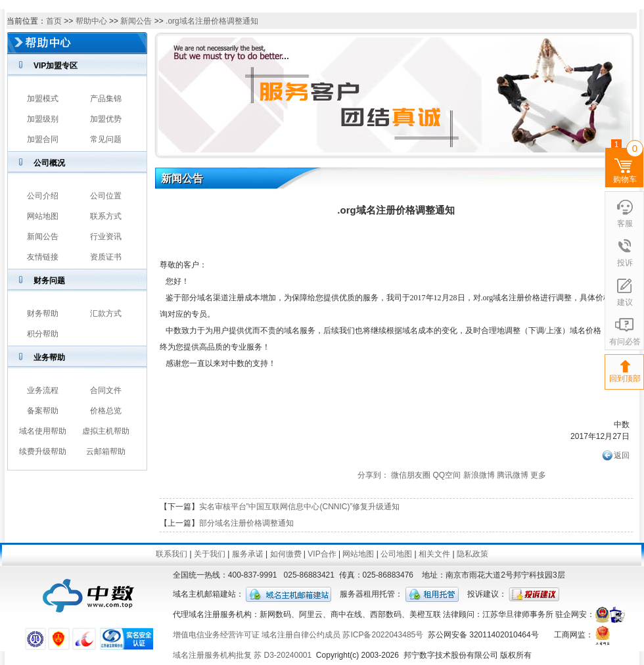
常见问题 (106, 139)
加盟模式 (43, 99)
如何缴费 (286, 554)
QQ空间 (447, 475)
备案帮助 (43, 411)
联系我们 (172, 554)
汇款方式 (106, 313)
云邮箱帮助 (106, 451)
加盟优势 (106, 119)
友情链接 (43, 257)
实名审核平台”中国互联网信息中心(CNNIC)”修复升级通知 (300, 507)
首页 (54, 21)
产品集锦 (106, 99)
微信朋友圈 (411, 475)
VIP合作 (322, 554)
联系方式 (106, 216)
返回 (622, 455)
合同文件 (106, 390)
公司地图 (396, 554)
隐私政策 (472, 554)
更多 (538, 475)
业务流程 (43, 390)
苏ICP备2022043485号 (383, 635)
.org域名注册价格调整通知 (212, 21)
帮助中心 (91, 21)
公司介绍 (43, 196)
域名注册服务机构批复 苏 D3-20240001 (242, 655)
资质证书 (106, 257)
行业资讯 (106, 237)
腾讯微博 (513, 475)
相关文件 (434, 554)
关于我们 (210, 554)
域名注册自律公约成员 (301, 635)
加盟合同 (43, 139)
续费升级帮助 (43, 451)
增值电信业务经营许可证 (216, 635)
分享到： (373, 475)
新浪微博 (479, 475)
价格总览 (106, 411)
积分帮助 (43, 334)
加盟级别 (43, 119)
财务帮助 (43, 313)
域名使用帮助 (43, 431)
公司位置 (106, 196)
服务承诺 (248, 554)
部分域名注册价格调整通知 (246, 523)
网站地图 (43, 216)
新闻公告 (136, 21)
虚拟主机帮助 (106, 431)
